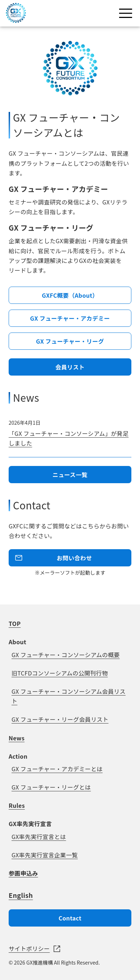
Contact (70, 918)
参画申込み (23, 873)
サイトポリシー (29, 948)
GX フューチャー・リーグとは (51, 787)
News (17, 738)
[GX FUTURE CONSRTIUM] (16, 20)
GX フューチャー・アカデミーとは (57, 769)
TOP (15, 623)
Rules (17, 805)
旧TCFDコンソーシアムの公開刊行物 (60, 673)
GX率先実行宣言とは (39, 837)
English (21, 895)
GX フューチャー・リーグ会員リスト (60, 719)
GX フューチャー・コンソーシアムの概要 (66, 655)
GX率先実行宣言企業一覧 (45, 855)
